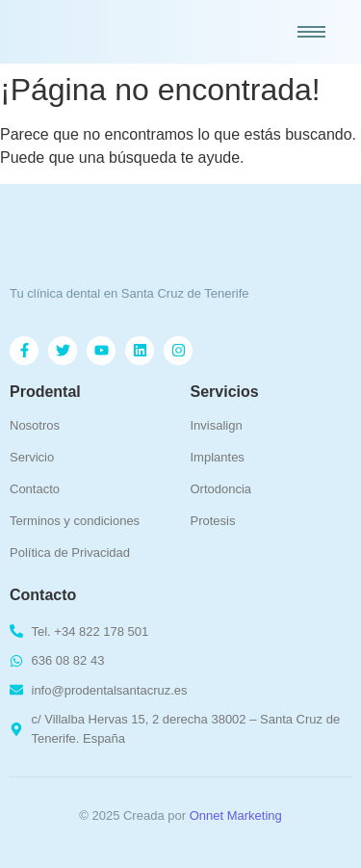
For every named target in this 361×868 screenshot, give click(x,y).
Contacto (35, 489)
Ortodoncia (221, 489)
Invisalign (217, 425)
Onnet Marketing (236, 815)
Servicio (32, 457)
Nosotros (35, 425)
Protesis (213, 521)
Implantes (218, 457)
